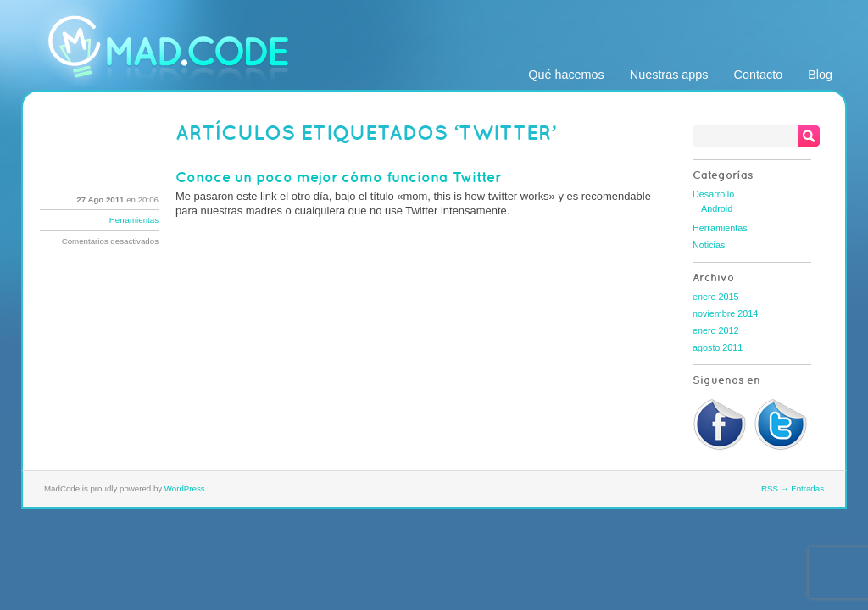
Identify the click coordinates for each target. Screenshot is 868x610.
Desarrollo (713, 194)
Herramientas (134, 220)
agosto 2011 (718, 347)
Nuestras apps (669, 75)
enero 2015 (716, 297)
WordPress (185, 488)
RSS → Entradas (793, 488)
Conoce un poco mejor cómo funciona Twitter (338, 177)
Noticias (709, 245)
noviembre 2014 (725, 313)
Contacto (759, 75)
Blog (820, 75)
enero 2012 (716, 330)
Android (717, 208)
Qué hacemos (566, 75)
